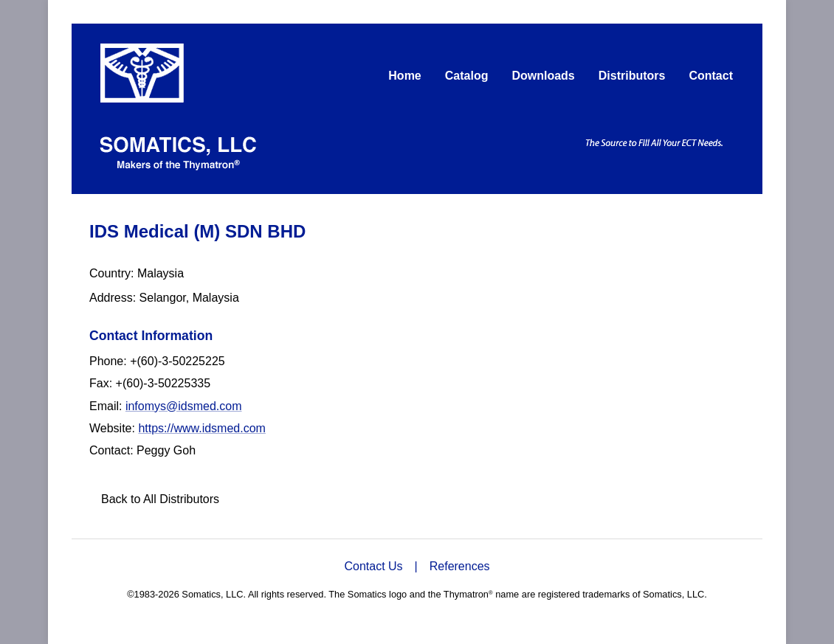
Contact (711, 76)
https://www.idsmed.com (202, 428)
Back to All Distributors (160, 499)
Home (404, 76)
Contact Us (373, 566)
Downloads (543, 76)
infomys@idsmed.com (184, 406)
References (460, 566)
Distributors (632, 76)
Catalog (467, 76)
